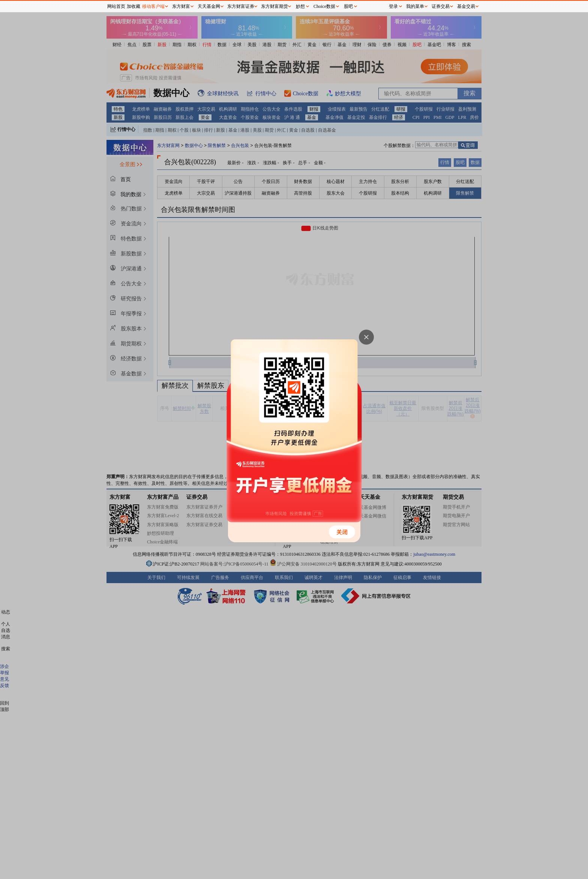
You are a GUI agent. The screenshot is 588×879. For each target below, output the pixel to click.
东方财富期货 (274, 6)
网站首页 (116, 6)
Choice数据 (324, 6)
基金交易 (466, 6)
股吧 (348, 6)
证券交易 (441, 6)
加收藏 (133, 6)
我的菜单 (415, 6)
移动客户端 (153, 6)
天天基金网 (209, 6)
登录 (393, 6)
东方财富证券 (241, 6)
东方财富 (181, 6)
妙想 (300, 6)
